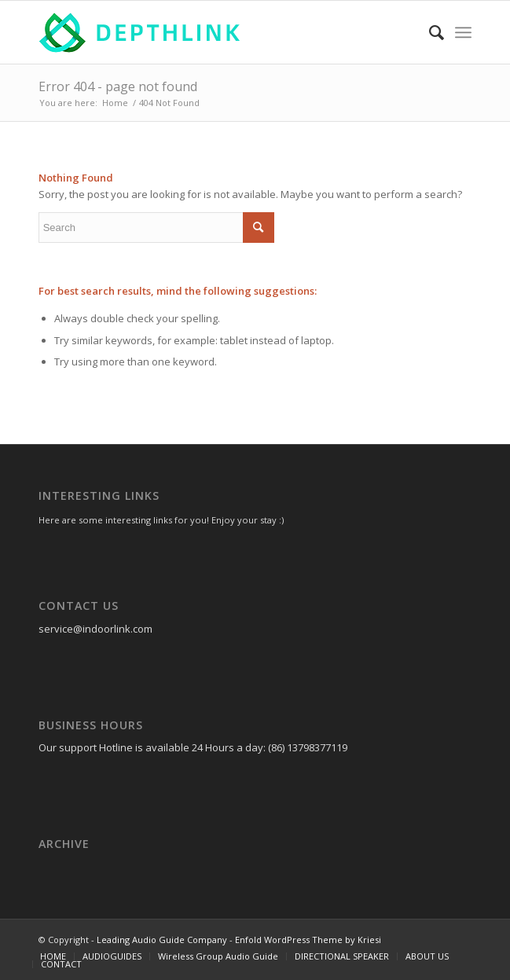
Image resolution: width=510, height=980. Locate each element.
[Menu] (463, 32)
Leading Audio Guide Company (162, 940)
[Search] (429, 32)
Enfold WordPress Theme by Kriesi (308, 940)
